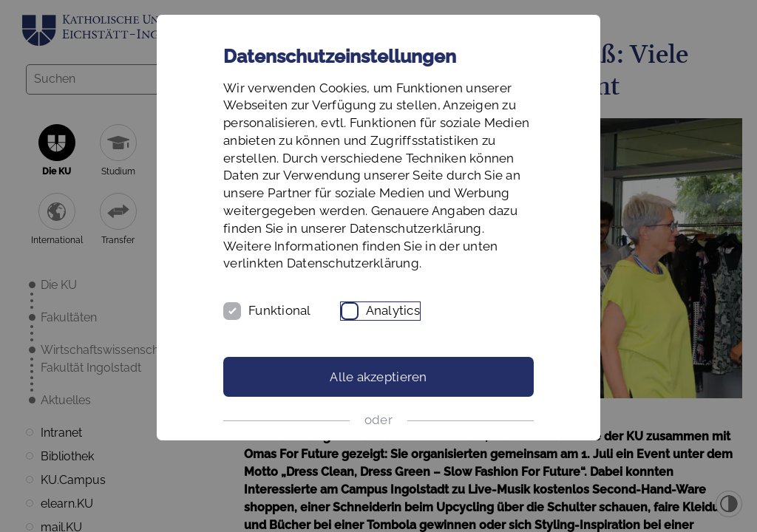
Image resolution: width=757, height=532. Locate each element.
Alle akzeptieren (378, 377)
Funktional (280, 310)
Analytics (393, 310)
